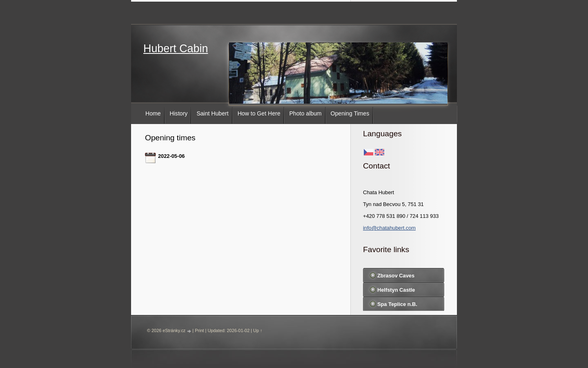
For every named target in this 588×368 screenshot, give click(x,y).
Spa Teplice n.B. (397, 304)
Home (153, 113)
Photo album (305, 113)
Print (199, 330)
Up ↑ (258, 330)
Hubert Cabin (176, 49)
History (179, 113)
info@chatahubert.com (389, 228)
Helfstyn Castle (396, 290)
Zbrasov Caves (396, 276)
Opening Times (350, 113)
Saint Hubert (212, 113)
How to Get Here (259, 113)
